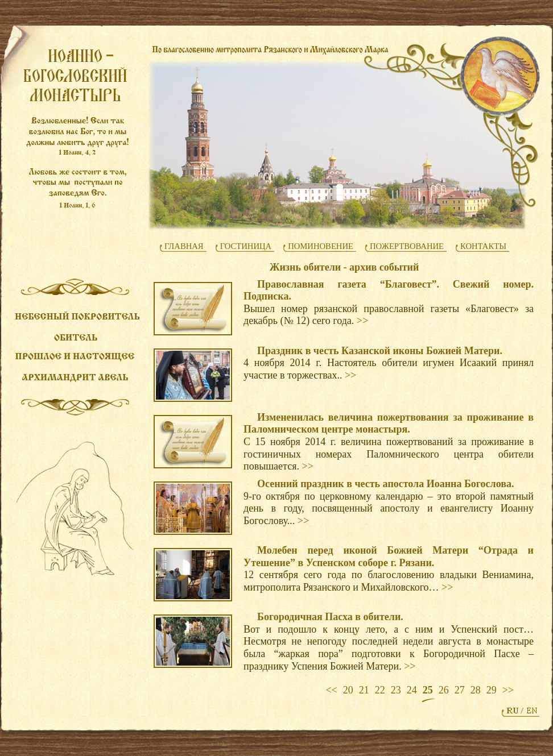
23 (396, 690)
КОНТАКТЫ (483, 246)
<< (331, 690)
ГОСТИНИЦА (246, 246)
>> (362, 321)
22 (380, 690)
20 (348, 690)
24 (412, 690)
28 (476, 690)
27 (460, 690)
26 (444, 690)
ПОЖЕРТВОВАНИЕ (407, 246)
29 (492, 690)
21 (364, 690)
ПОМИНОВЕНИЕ (321, 246)
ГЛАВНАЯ (184, 246)
